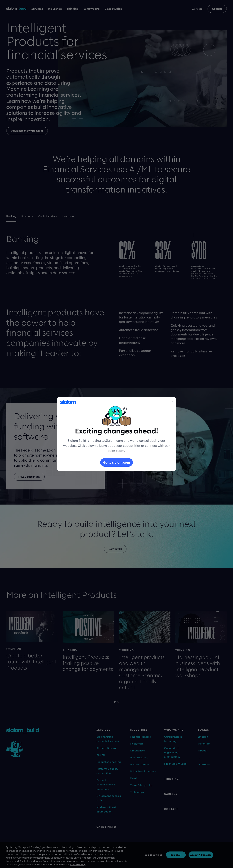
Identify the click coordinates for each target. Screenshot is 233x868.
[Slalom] (68, 402)
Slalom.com (114, 441)
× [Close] (172, 401)
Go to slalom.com (117, 462)
